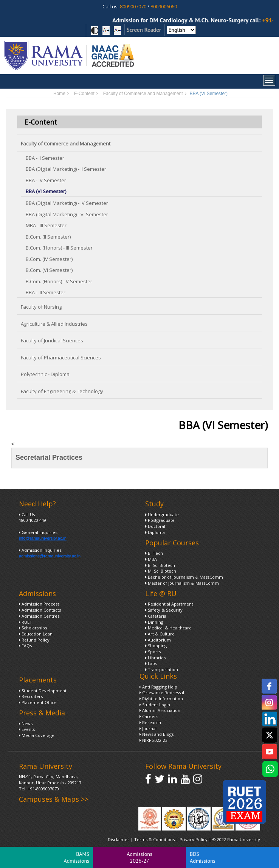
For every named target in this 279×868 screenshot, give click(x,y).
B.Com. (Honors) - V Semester (59, 281)
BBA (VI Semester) (46, 191)
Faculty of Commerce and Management (143, 94)
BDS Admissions (202, 857)
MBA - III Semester (46, 225)
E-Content (84, 94)
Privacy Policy (194, 839)
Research (150, 722)
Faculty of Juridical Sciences (52, 340)
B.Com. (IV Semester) (49, 259)
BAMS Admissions (77, 857)
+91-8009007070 (43, 789)
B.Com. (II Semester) (48, 237)
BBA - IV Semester (46, 180)
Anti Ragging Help (158, 687)
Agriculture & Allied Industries (54, 324)
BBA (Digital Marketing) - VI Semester (67, 214)
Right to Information (161, 699)
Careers (149, 716)
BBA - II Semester (45, 158)
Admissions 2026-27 (139, 857)
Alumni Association (160, 710)
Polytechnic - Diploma (45, 374)
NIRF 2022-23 (153, 740)
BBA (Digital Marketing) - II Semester (66, 169)
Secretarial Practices (49, 457)
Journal (148, 728)
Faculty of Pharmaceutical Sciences (61, 358)
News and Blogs (157, 734)
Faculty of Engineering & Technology (62, 391)
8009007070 (133, 6)
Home (59, 94)
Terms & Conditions (154, 839)
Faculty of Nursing (41, 307)
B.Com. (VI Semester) (49, 270)
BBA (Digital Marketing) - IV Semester (67, 203)
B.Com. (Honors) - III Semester (59, 248)
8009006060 (164, 6)
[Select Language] (181, 30)
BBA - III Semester (46, 292)
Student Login (155, 705)
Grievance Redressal (162, 692)
